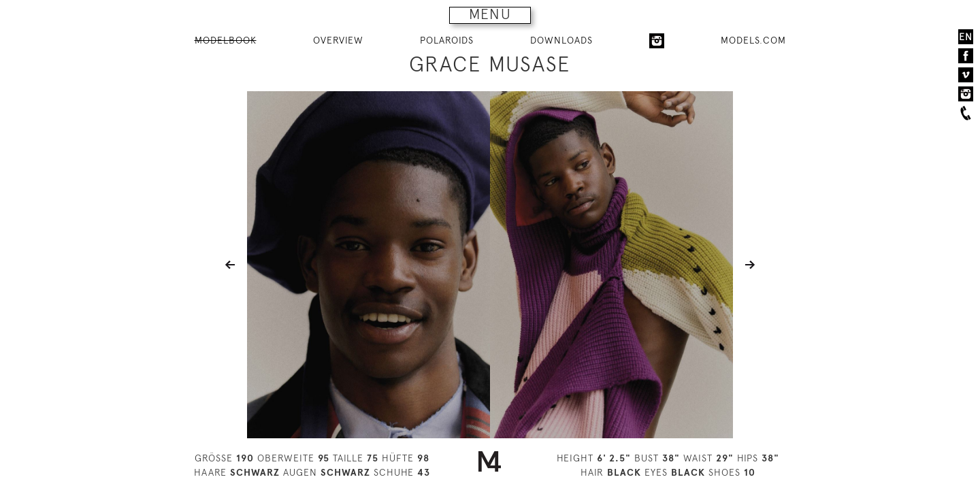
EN (966, 37)
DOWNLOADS (561, 40)
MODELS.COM (753, 40)
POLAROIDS (447, 40)
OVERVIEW (338, 40)
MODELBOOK (226, 40)
